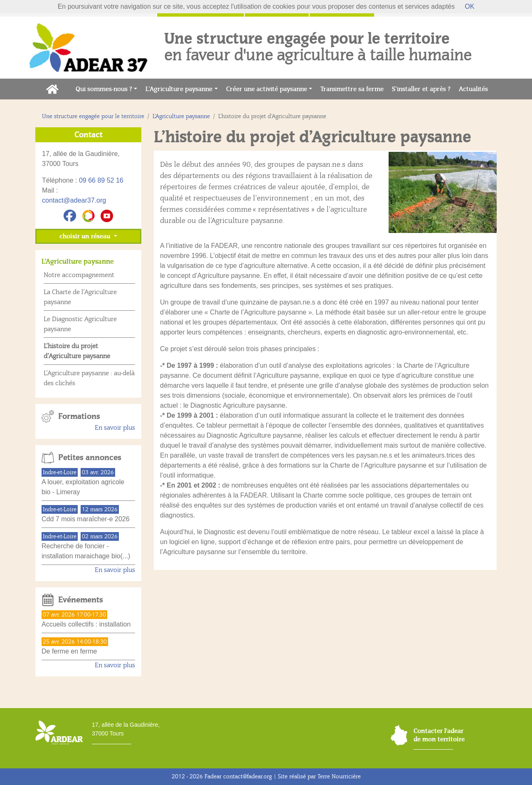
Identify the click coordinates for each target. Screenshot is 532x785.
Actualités (475, 88)
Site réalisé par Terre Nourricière (319, 776)
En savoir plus (115, 428)
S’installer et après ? (423, 88)
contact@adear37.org (74, 200)
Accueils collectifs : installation (86, 624)
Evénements (81, 600)
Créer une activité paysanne (267, 89)
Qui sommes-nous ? (104, 89)
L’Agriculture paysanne (179, 89)
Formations (79, 416)
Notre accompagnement (79, 275)
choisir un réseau (86, 236)
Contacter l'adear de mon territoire (439, 735)
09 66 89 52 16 (101, 180)
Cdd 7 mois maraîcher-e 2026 (86, 519)
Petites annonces (90, 458)
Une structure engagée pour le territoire (93, 116)
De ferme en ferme (69, 651)
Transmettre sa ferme (354, 88)
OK (469, 6)
